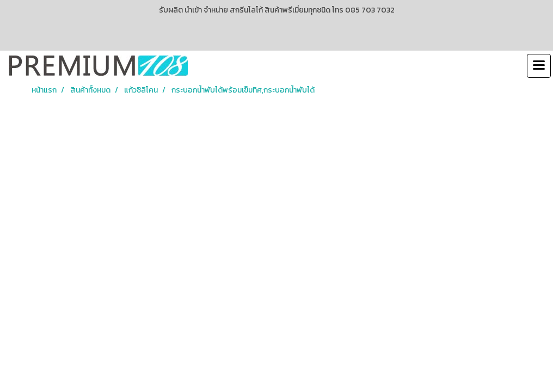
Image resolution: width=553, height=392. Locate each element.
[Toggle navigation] (539, 66)
